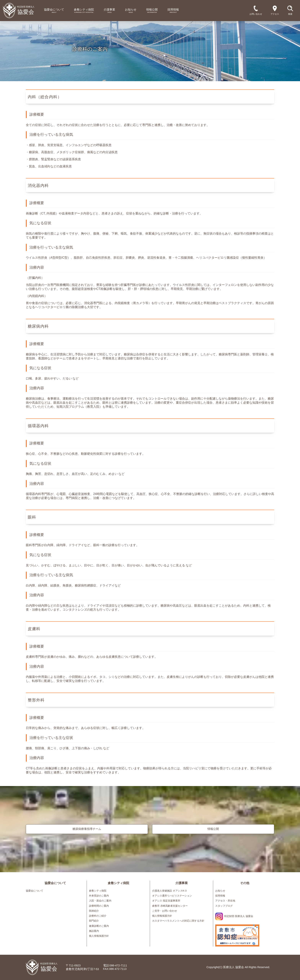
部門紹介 (94, 921)
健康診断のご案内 (99, 926)
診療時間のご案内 (99, 906)
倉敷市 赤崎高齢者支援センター (170, 906)
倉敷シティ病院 (98, 891)
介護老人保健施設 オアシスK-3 (169, 891)
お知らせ (220, 891)
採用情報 (220, 896)
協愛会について (35, 891)
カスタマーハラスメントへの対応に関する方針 (178, 921)
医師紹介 (94, 911)
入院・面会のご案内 (100, 901)
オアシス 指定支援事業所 (166, 901)
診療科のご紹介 (98, 916)
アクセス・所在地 (225, 901)
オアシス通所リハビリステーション (172, 896)
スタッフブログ (224, 906)
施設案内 (94, 931)
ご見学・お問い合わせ (165, 911)
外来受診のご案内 (99, 896)
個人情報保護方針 (99, 936)
